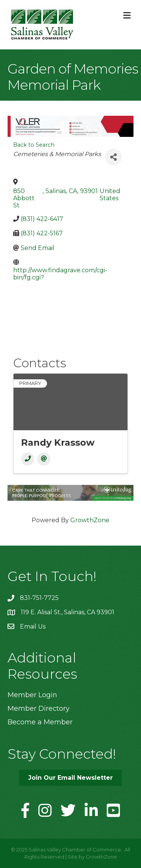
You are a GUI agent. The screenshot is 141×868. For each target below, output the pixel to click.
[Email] (44, 459)
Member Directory (39, 709)
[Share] (113, 157)
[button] (70, 778)
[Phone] (28, 459)
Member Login (32, 695)
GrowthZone (90, 520)
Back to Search (34, 145)
